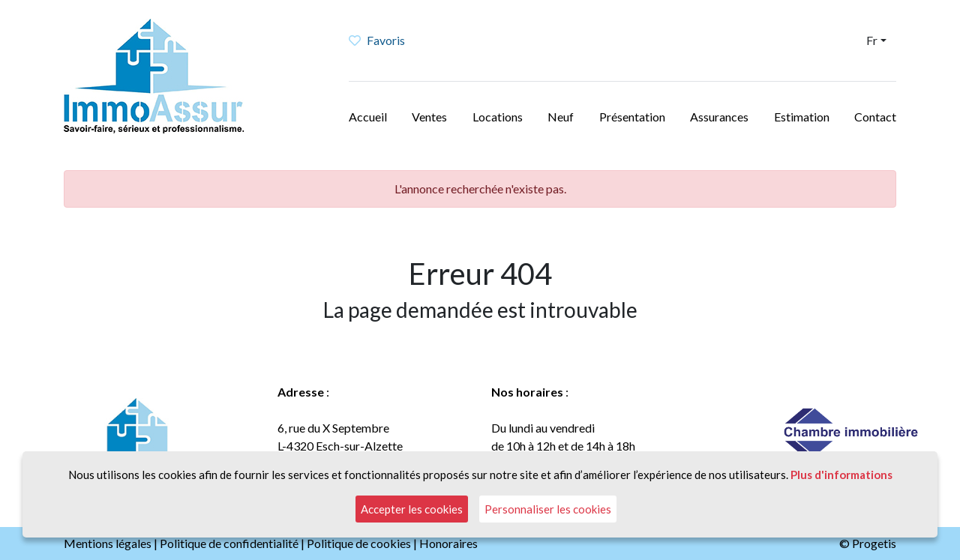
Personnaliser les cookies (548, 509)
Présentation (632, 117)
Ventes (429, 117)
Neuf (561, 117)
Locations (498, 117)
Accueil (368, 117)
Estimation (802, 117)
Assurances (719, 117)
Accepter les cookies (412, 509)
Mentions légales (108, 543)
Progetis (874, 543)
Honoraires (448, 543)
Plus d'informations (841, 475)
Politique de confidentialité (229, 543)
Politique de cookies (359, 543)
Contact (875, 117)
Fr (872, 40)
